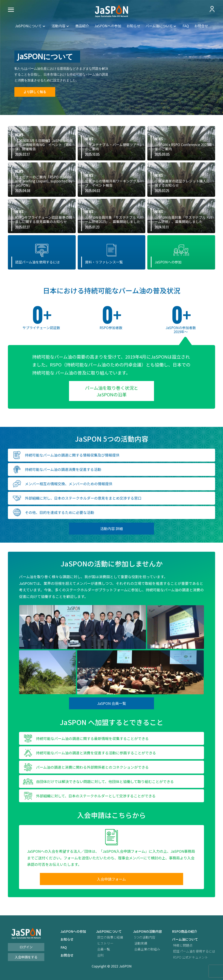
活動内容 (58, 26)
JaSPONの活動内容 (148, 931)
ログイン (26, 947)
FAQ (186, 26)
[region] (111, 57)
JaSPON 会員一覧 (112, 703)
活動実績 (141, 943)
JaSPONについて (28, 26)
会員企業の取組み (147, 949)
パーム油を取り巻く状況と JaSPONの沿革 (112, 391)
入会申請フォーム (111, 879)
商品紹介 (82, 26)
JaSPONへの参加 (108, 26)
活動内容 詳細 (111, 528)
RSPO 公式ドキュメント (191, 957)
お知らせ (133, 26)
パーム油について (159, 26)
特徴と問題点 (183, 945)
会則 (100, 955)
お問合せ (201, 26)
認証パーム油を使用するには (194, 951)
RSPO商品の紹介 (185, 931)
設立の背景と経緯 (110, 937)
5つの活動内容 (145, 937)
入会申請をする (26, 957)
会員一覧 (104, 949)
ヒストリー (105, 943)
